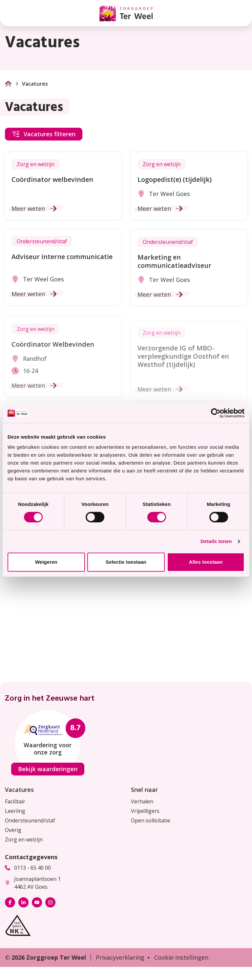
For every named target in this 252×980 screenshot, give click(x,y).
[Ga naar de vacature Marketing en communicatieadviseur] (189, 277)
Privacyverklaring (120, 957)
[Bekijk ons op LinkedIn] (23, 902)
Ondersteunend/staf (30, 820)
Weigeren (46, 562)
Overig (13, 830)
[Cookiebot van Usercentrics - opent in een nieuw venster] (216, 413)
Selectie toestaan (126, 562)
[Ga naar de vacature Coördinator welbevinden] (63, 186)
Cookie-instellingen (181, 957)
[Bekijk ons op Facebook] (10, 902)
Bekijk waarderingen (48, 769)
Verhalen (142, 801)
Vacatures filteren (44, 134)
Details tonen (216, 541)
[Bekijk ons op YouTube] (37, 902)
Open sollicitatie (151, 820)
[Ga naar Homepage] (8, 84)
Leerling (15, 811)
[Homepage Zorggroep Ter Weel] (126, 13)
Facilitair (15, 801)
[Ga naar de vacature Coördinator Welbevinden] (63, 371)
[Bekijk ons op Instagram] (50, 902)
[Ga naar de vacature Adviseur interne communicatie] (63, 272)
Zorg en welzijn (24, 839)
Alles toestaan (206, 562)
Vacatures (19, 790)
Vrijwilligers (145, 811)
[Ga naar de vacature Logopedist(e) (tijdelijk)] (189, 186)
